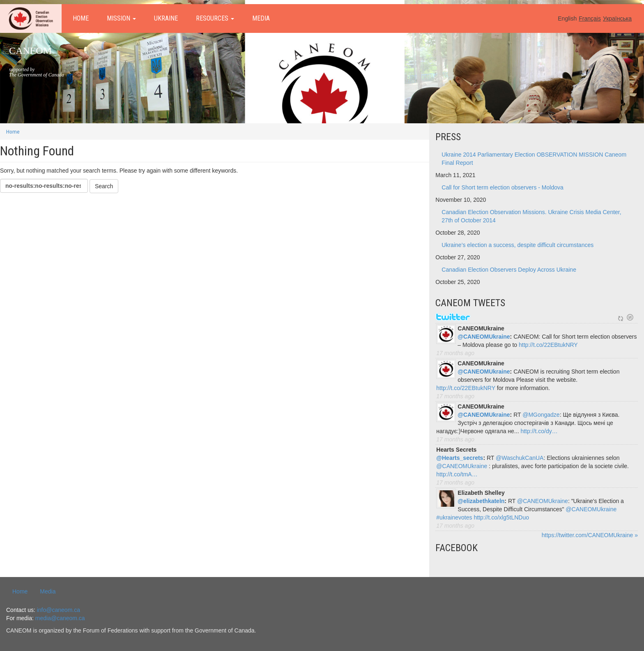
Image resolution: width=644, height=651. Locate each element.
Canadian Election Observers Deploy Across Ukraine (509, 270)
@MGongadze (541, 415)
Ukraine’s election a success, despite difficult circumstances (517, 245)
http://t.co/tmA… (457, 474)
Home (81, 18)
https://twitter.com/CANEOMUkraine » (590, 535)
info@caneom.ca (59, 610)
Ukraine (166, 18)
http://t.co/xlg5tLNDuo (501, 517)
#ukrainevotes (454, 517)
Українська (617, 18)
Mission (121, 18)
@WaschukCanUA (520, 458)
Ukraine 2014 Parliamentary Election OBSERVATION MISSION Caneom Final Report (534, 159)
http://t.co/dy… (539, 431)
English (567, 18)
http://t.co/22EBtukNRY (548, 345)
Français (590, 18)
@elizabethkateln (481, 501)
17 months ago (455, 353)
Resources (215, 18)
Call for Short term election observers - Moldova (502, 187)
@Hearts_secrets (460, 458)
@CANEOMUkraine (484, 337)
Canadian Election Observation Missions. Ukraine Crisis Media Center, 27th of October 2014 (531, 216)
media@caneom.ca (60, 618)
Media (261, 18)
